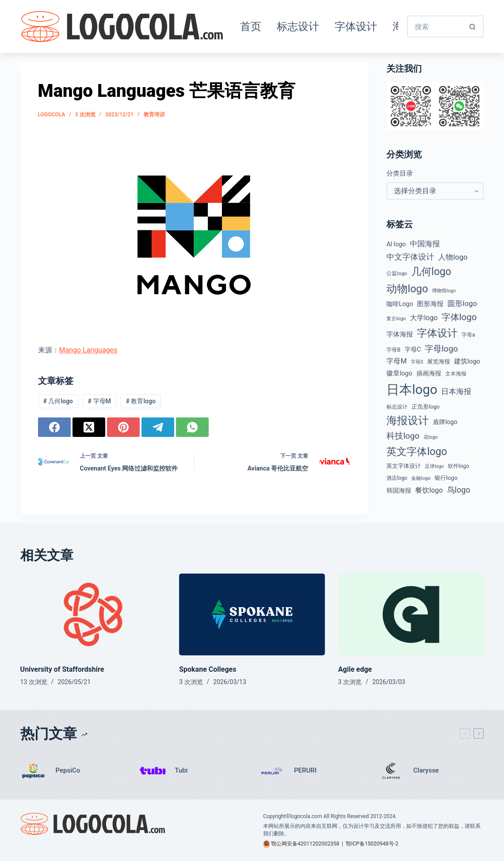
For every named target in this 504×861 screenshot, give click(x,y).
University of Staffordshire (62, 669)
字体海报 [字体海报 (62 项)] (400, 335)
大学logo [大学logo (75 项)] (424, 318)
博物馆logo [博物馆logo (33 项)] (444, 291)
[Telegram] (158, 427)
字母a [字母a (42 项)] (468, 335)
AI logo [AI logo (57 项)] (396, 244)
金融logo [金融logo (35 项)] (421, 478)
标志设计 (298, 27)
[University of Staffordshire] (93, 614)
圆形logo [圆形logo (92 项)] (462, 303)
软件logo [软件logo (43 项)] (458, 466)
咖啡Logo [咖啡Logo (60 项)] (400, 304)
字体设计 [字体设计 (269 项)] (437, 333)
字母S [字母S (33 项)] (417, 362)
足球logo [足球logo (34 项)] (434, 466)
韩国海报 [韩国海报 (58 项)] (399, 490)
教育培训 (154, 115)
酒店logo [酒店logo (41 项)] (397, 478)
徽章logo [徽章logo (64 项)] (399, 373)
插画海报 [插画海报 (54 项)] (429, 373)
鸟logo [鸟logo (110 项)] (459, 490)
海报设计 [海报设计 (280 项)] (408, 421)
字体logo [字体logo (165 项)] (459, 317)
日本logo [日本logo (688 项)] (412, 390)
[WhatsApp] (192, 427)
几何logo (58, 401)
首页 (251, 27)
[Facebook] (54, 427)
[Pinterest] (123, 427)
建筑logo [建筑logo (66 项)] (467, 361)
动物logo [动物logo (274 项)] (407, 289)
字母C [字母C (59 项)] (413, 349)
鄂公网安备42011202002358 (305, 844)
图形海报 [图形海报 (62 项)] (430, 304)
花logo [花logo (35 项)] (431, 437)
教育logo (141, 401)
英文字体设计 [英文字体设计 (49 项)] (404, 466)
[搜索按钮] (473, 27)
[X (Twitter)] (89, 427)
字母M (99, 401)
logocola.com (306, 816)
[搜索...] (435, 27)
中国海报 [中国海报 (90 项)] (425, 244)
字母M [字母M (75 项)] (397, 361)
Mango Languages (88, 350)
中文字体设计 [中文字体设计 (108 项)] (410, 257)
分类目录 (400, 173)
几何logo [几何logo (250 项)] (431, 272)
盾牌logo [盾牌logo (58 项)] (445, 422)
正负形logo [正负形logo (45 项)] (426, 407)
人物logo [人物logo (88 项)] (453, 257)
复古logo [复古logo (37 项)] (396, 318)
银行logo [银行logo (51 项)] (446, 478)
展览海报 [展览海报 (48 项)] (439, 362)
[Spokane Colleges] (252, 614)
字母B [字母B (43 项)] (393, 350)
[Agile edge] (411, 614)
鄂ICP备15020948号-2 (372, 844)
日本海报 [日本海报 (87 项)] (456, 392)
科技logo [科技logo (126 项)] (403, 436)
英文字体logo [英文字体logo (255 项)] (417, 452)
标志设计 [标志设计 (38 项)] (397, 407)
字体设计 (356, 27)
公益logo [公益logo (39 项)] (397, 273)
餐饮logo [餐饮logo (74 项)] (429, 490)
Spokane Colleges (208, 669)
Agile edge (355, 669)
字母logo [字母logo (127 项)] (441, 349)
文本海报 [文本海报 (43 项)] (456, 374)
